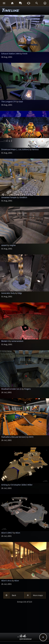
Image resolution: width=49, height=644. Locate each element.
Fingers (27, 389)
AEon (18, 533)
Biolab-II (5, 341)
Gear (21, 101)
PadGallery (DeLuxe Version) (14, 437)
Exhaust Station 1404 (10, 54)
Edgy (20, 293)
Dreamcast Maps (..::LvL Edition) (15, 149)
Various (35, 149)
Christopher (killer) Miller (21, 485)
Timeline (11, 11)
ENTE (31, 437)
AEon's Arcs (6, 581)
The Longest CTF (9, 101)
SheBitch (23, 197)
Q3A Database (26, 639)
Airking (4, 485)
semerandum (17, 341)
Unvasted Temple (9, 197)
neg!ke (13, 245)
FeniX (25, 54)
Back (14, 595)
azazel (4, 245)
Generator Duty (8, 293)
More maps (38, 595)
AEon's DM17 (7, 533)
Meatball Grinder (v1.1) (11, 389)
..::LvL (22, 636)
